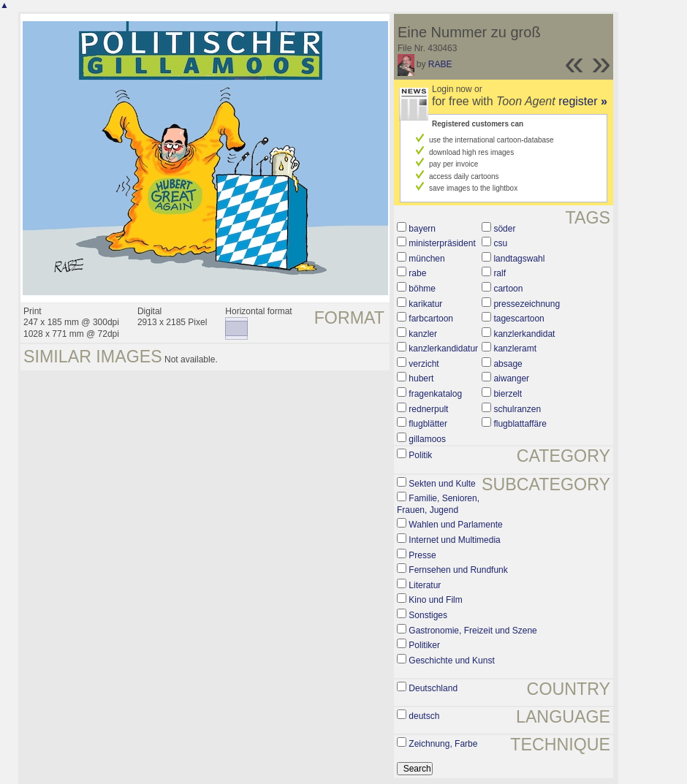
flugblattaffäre (520, 424)
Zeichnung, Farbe (443, 744)
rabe (417, 273)
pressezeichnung (527, 304)
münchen (426, 259)
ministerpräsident (442, 243)
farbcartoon (431, 319)
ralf (500, 273)
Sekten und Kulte (442, 484)
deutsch (424, 716)
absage (508, 364)
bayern (422, 229)
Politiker (424, 645)
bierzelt (508, 394)
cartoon (508, 289)
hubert (421, 378)
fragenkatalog (435, 394)
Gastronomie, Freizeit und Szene (472, 631)
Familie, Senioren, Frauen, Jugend (438, 504)
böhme (422, 289)
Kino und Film (435, 600)
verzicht (424, 364)
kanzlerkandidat (524, 334)
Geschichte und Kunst (451, 661)
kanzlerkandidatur (443, 349)
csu (500, 243)
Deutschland (433, 688)
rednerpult (428, 409)
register (583, 101)
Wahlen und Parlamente (455, 525)
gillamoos (427, 439)
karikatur (425, 304)
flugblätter (428, 424)
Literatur (425, 585)
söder (504, 229)
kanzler (423, 334)
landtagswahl (519, 259)
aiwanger (511, 378)
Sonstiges (428, 615)
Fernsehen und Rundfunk (458, 570)
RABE (440, 64)
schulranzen (517, 409)
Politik (420, 455)
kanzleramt (515, 349)
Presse (422, 555)
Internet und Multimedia (454, 540)
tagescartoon (519, 319)
